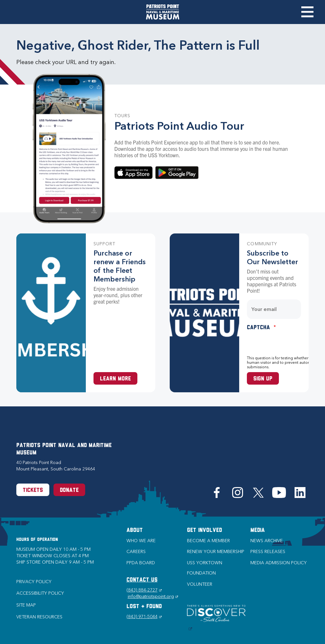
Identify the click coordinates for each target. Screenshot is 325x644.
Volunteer (200, 584)
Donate (69, 490)
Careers (136, 552)
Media (258, 530)
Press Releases (268, 552)
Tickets (33, 490)
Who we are (141, 541)
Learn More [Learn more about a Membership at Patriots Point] (115, 379)
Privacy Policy (34, 582)
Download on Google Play (177, 173)
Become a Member (208, 541)
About (135, 530)
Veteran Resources (39, 617)
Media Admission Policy (279, 563)
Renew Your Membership (216, 552)
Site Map (26, 605)
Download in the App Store (134, 173)
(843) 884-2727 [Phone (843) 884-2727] (144, 590)
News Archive (267, 541)
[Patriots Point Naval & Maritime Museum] (163, 12)
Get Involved (204, 530)
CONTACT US (142, 580)
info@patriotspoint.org (153, 596)
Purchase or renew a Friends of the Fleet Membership (120, 266)
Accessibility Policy (40, 593)
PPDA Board (141, 563)
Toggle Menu (307, 12)
